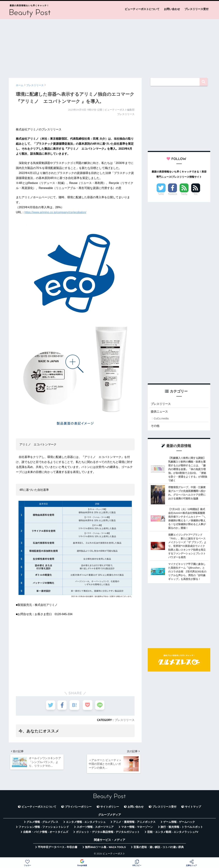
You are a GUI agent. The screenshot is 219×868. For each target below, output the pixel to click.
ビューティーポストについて (142, 9)
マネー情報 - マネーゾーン (137, 828)
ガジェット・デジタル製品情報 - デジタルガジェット (108, 833)
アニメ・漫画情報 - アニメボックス (134, 823)
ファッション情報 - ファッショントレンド (44, 828)
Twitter (161, 194)
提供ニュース (160, 412)
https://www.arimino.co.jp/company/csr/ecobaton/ (55, 212)
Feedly (184, 194)
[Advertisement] (110, 47)
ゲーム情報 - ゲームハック (179, 823)
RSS (196, 194)
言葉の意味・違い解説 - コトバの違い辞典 (159, 848)
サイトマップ (193, 808)
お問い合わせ (172, 9)
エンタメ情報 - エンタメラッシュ (86, 823)
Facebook (172, 194)
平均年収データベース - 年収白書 (58, 848)
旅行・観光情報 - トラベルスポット (182, 828)
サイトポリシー (110, 808)
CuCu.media (161, 419)
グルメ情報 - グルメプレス (42, 823)
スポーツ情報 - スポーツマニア (95, 828)
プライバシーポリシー (78, 808)
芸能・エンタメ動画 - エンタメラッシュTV (173, 833)
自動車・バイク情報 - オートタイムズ (46, 833)
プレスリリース (125, 720)
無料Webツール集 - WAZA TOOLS (105, 848)
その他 (155, 426)
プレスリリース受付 (196, 9)
